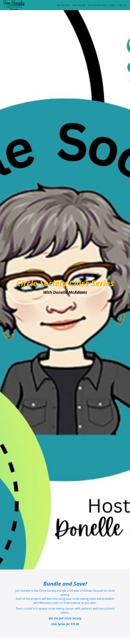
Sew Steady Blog (97, 5)
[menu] (90, 5)
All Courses (63, 5)
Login (112, 5)
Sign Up (122, 5)
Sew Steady (79, 5)
